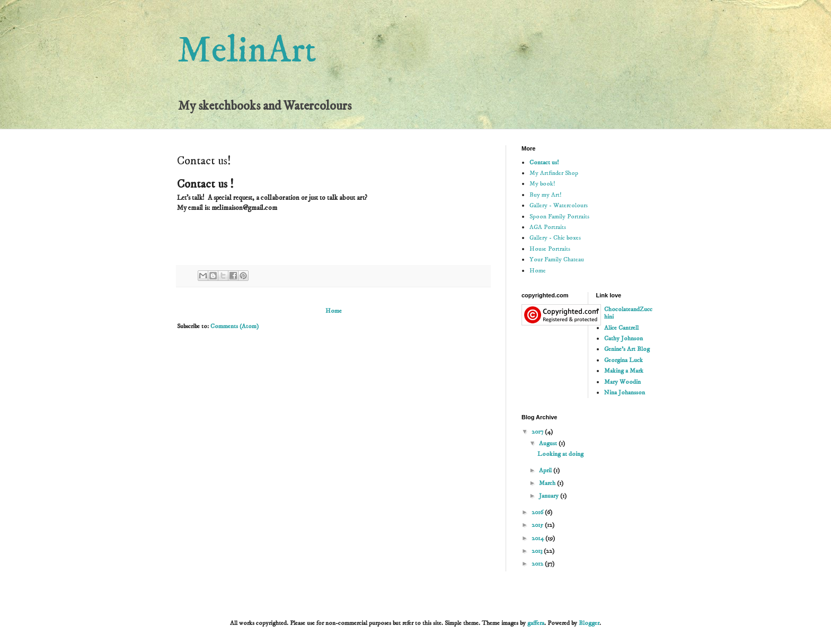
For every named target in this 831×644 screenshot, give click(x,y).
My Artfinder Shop (554, 173)
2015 (538, 525)
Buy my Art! (545, 195)
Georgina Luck (624, 360)
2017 (538, 432)
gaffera (536, 623)
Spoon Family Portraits (559, 217)
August (549, 443)
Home (334, 311)
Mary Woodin (622, 382)
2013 (538, 551)
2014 (538, 538)
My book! (542, 184)
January (550, 496)
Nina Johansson (625, 392)
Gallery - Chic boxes (555, 238)
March (548, 483)
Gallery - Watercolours (559, 205)
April (546, 470)
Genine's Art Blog (627, 349)
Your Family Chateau (557, 259)
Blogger (589, 623)
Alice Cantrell (621, 328)
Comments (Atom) (235, 326)
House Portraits (550, 249)
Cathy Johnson (624, 338)
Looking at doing (560, 454)
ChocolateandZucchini (628, 313)
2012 (538, 564)
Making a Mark (624, 371)
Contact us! (544, 162)
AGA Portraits (548, 227)
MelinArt (247, 51)
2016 (538, 512)
